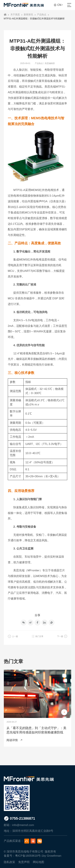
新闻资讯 (28, 15)
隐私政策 (9, 862)
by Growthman (52, 856)
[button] (64, 712)
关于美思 (15, 15)
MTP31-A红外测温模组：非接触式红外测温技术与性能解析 (34, 19)
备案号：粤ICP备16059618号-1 (23, 856)
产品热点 (42, 15)
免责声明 (24, 862)
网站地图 (38, 862)
